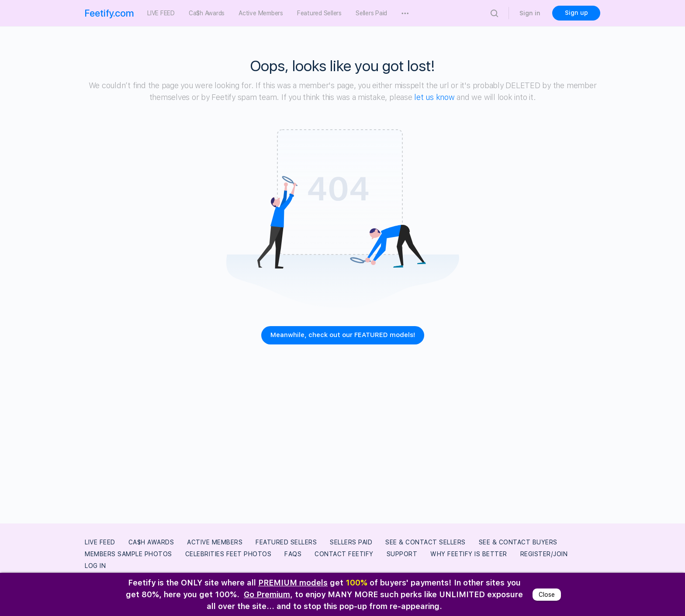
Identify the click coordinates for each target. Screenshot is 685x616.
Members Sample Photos (128, 554)
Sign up (576, 13)
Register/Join (544, 554)
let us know (434, 97)
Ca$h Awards (151, 542)
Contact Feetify (344, 554)
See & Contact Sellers (426, 542)
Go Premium (267, 594)
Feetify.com (109, 13)
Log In (95, 566)
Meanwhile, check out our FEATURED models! (343, 335)
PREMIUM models (293, 583)
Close (547, 595)
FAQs (293, 554)
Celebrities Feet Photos (228, 554)
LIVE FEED (100, 542)
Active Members (215, 542)
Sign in (530, 13)
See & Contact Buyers (518, 542)
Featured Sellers (286, 542)
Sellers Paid (351, 542)
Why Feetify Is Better (469, 554)
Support (402, 554)
